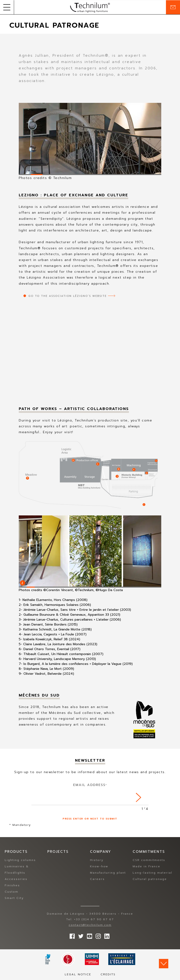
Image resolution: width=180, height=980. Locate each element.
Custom (11, 892)
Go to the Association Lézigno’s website (67, 296)
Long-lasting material (152, 873)
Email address (90, 785)
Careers (97, 879)
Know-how (99, 867)
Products (16, 852)
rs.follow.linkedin (106, 935)
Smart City (14, 898)
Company (101, 852)
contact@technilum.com (90, 925)
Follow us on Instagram (97, 935)
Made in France (146, 867)
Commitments (149, 852)
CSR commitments (149, 860)
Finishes (12, 886)
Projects (58, 852)
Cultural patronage (150, 879)
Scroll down (164, 964)
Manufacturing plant (108, 873)
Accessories (16, 879)
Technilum (90, 7)
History (97, 860)
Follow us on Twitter (80, 935)
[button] (7, 7)
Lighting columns (20, 860)
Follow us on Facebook (71, 935)
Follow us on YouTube (88, 935)
